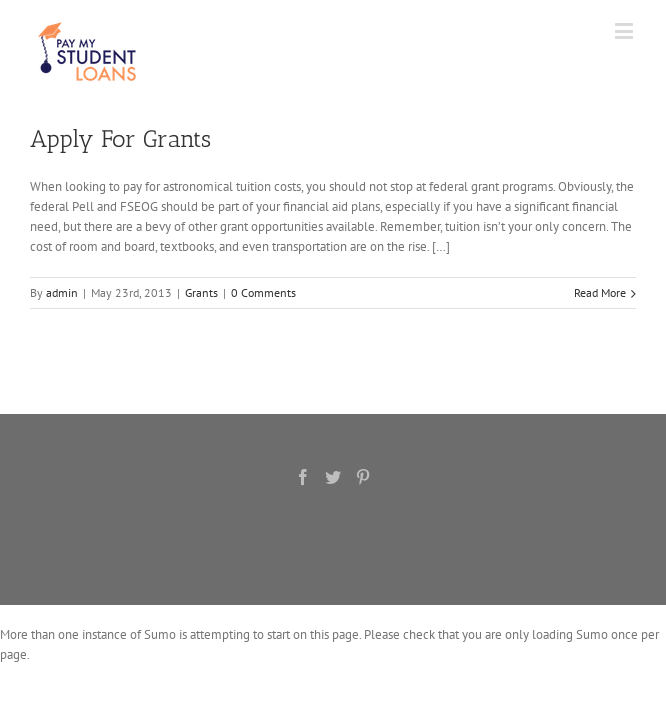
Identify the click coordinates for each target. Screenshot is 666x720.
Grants (201, 292)
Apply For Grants (120, 138)
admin (62, 292)
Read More (600, 292)
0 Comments (263, 292)
